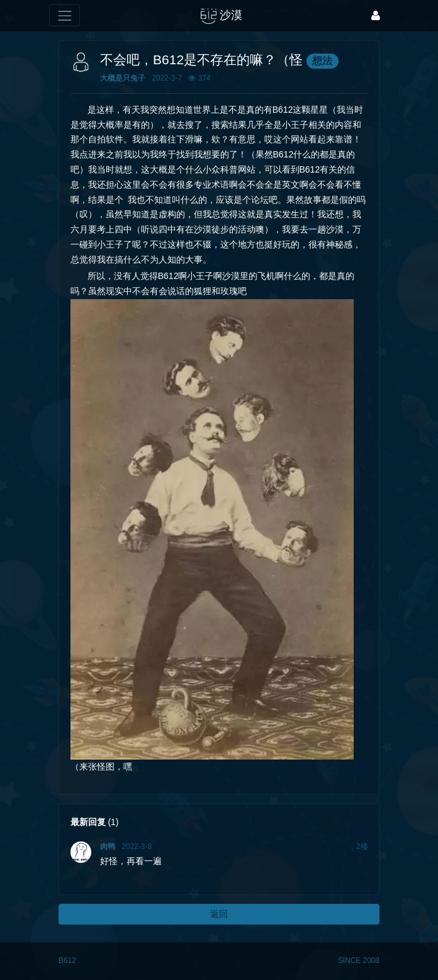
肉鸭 (108, 846)
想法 (322, 61)
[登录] (376, 15)
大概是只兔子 (123, 78)
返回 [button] (219, 914)
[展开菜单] (65, 15)
